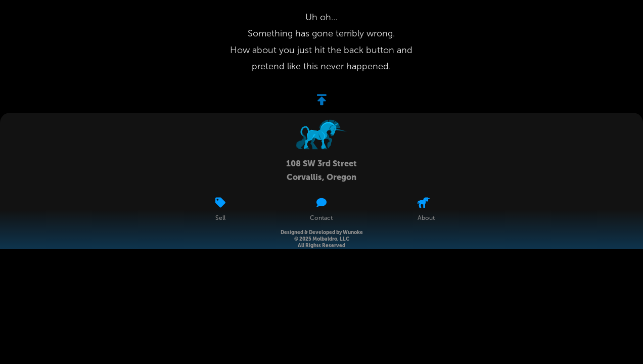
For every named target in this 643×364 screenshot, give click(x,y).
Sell (220, 218)
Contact (321, 218)
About (426, 218)
